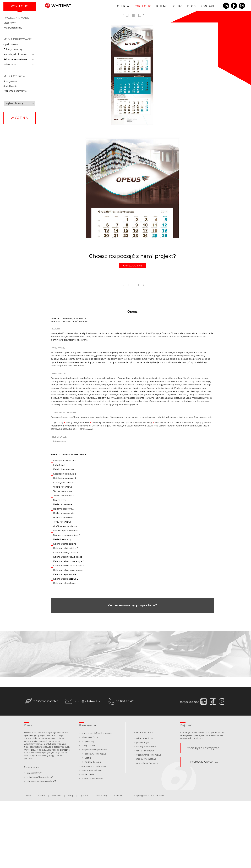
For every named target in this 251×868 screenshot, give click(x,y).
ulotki (88, 758)
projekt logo (143, 743)
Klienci (162, 6)
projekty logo (88, 741)
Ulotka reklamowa (63, 487)
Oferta (123, 6)
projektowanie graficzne (94, 750)
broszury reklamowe (96, 754)
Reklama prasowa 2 (63, 509)
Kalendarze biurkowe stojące (68, 570)
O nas (178, 6)
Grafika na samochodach (66, 526)
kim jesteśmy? (34, 773)
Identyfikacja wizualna (65, 461)
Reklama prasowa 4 (64, 518)
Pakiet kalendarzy (62, 539)
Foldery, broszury (13, 49)
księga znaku (88, 746)
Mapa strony (101, 796)
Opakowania (11, 45)
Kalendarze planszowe (65, 574)
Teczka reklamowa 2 (64, 496)
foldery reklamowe (146, 747)
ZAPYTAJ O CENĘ (41, 701)
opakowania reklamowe (94, 766)
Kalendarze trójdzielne (65, 544)
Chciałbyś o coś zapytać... (204, 748)
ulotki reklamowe (145, 751)
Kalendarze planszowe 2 (66, 579)
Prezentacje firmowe (15, 91)
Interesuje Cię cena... (204, 762)
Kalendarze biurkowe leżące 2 (69, 561)
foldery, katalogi (93, 762)
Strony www (10, 81)
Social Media (10, 86)
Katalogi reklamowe (64, 469)
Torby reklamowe (62, 522)
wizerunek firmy (90, 737)
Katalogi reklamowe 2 (65, 474)
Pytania (84, 796)
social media (88, 774)
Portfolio (143, 6)
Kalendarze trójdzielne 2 (66, 548)
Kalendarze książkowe (65, 583)
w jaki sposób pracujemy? (40, 777)
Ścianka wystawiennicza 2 (67, 535)
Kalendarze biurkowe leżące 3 (69, 566)
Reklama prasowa (63, 504)
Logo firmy (9, 23)
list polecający (60, 441)
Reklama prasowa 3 (63, 513)
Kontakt (208, 6)
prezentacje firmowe (92, 779)
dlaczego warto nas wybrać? (41, 781)
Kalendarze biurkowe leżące (68, 557)
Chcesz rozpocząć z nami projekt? (132, 261)
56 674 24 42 (120, 701)
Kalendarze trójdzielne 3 (66, 553)
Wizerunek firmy (13, 28)
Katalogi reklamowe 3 (65, 478)
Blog (192, 6)
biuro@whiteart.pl (83, 701)
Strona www (60, 500)
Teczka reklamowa (63, 491)
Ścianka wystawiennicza (66, 531)
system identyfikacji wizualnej (97, 733)
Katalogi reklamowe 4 (65, 483)
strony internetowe (91, 770)
